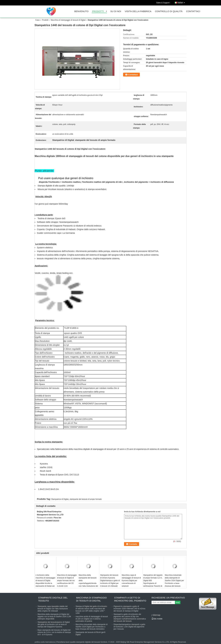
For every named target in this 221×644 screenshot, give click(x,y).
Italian (182, 2)
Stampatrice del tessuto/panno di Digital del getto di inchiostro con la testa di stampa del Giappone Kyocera (54, 624)
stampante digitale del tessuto (53, 599)
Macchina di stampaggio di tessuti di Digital (68, 20)
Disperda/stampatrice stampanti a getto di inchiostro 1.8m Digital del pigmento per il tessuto (129, 627)
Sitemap (156, 615)
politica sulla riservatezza (45, 642)
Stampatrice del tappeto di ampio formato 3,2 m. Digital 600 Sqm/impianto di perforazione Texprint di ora (153, 582)
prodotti (98, 11)
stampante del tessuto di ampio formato (86, 499)
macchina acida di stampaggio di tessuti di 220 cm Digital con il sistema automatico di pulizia (92, 619)
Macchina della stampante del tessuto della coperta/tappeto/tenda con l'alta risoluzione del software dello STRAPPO (88, 583)
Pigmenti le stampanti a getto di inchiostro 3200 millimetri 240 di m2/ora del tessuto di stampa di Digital (129, 609)
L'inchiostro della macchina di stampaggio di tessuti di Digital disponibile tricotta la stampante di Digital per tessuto (45, 582)
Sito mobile (157, 619)
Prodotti (45, 20)
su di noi (116, 11)
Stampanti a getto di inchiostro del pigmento (130, 599)
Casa (37, 20)
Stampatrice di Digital (60, 499)
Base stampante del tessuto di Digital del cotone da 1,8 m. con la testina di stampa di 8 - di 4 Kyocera (54, 632)
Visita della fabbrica (138, 11)
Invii (178, 602)
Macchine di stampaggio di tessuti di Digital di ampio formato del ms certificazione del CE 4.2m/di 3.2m (67, 581)
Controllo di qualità (169, 11)
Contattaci (193, 11)
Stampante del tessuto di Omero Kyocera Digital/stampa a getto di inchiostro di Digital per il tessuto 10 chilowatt (110, 581)
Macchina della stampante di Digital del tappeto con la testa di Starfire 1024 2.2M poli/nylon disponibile (54, 617)
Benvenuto (81, 11)
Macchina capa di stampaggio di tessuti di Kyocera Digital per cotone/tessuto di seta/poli (131, 581)
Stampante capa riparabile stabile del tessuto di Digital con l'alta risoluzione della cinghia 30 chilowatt (53, 609)
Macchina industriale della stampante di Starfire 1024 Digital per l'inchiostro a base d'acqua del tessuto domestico (174, 582)
